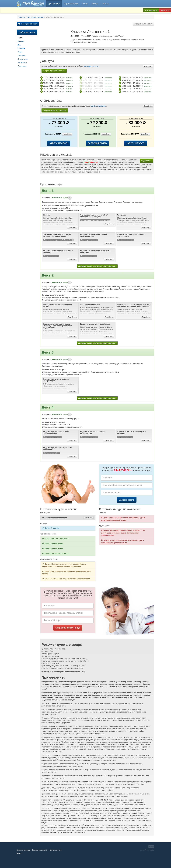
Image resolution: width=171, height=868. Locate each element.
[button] (70, 198)
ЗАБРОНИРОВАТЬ (59, 143)
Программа (22, 56)
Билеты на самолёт (40, 850)
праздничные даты (91, 66)
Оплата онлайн (56, 850)
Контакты (105, 4)
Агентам (95, 4)
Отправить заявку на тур (68, 628)
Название (21, 41)
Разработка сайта (147, 850)
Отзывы (85, 4)
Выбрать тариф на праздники (55, 110)
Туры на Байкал (54, 4)
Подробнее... (148, 66)
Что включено (23, 63)
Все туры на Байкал (35, 17)
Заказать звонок (151, 10)
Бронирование (23, 59)
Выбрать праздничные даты (54, 71)
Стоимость (21, 48)
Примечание (22, 66)
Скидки (20, 52)
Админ (151, 846)
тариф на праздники (98, 106)
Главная (22, 17)
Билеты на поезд (23, 850)
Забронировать (127, 500)
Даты (20, 45)
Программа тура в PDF (144, 24)
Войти (19, 854)
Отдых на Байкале (71, 4)
